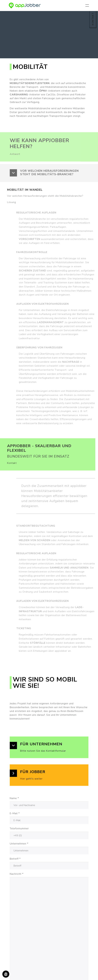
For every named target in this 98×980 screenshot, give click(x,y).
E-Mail (15, 813)
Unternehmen (19, 844)
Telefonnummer (19, 829)
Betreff (15, 859)
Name (14, 798)
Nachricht (17, 874)
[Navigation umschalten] (88, 6)
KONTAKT (93, 19)
